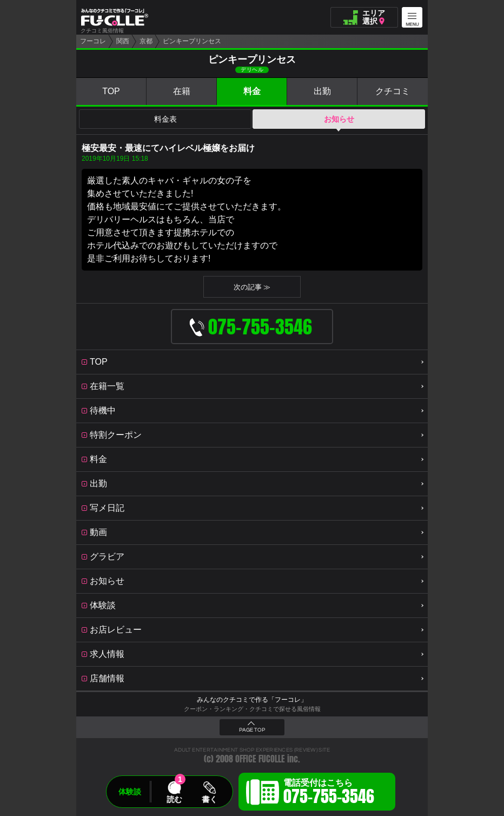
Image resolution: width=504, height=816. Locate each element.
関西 (123, 41)
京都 (146, 41)
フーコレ (93, 41)
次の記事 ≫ (252, 287)
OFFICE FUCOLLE (260, 759)
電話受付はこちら (329, 793)
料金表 (165, 119)
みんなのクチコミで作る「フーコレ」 (252, 700)
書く (209, 799)
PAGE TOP (252, 730)
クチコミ (393, 91)
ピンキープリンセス (192, 41)
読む (174, 799)
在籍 (182, 91)
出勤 (322, 91)
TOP (111, 91)
